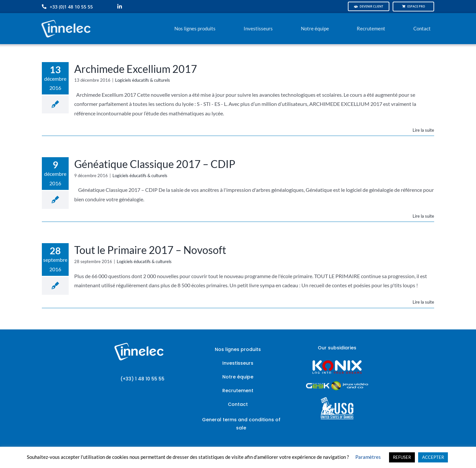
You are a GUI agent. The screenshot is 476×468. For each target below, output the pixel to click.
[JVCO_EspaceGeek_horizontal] (337, 383)
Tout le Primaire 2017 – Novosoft (150, 250)
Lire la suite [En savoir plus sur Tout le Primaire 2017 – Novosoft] (423, 302)
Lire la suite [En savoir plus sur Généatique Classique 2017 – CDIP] (423, 216)
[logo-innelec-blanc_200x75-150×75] (65, 19)
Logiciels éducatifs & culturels (143, 80)
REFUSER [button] (402, 457)
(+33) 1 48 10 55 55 (142, 379)
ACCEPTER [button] (433, 457)
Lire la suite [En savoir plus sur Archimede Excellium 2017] (423, 130)
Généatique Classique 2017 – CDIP (155, 164)
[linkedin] (120, 7)
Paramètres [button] (368, 457)
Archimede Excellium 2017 (136, 69)
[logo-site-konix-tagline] (337, 362)
